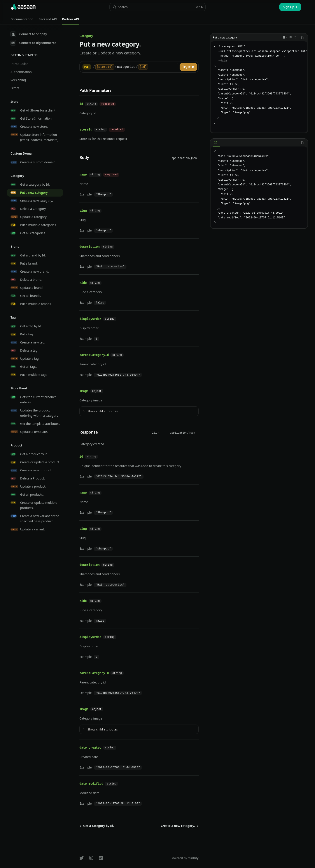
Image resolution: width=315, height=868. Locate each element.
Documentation (22, 21)
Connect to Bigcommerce (33, 43)
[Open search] (157, 7)
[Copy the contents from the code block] (302, 38)
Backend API (48, 21)
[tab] (216, 143)
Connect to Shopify (29, 34)
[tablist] (254, 143)
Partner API (71, 21)
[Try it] (188, 67)
